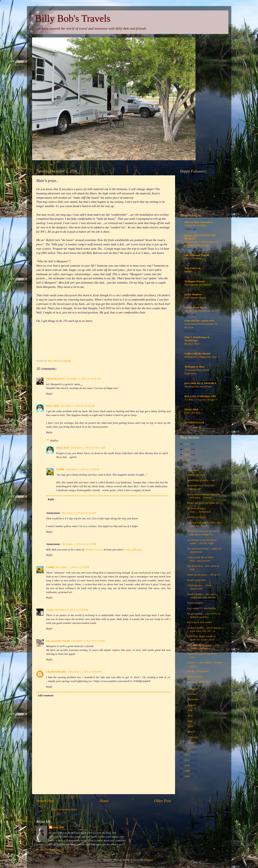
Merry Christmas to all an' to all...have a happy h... (203, 533)
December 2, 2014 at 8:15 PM (88, 641)
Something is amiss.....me (201, 480)
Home (104, 801)
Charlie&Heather (57, 672)
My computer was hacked (198, 285)
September (194, 699)
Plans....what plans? (198, 671)
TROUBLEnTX (56, 379)
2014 (187, 465)
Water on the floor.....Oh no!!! (203, 575)
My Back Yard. (192, 344)
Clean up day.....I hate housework (199, 587)
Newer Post (45, 801)
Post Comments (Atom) (64, 809)
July (190, 710)
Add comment (45, 695)
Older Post (162, 801)
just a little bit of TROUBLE (200, 383)
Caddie (60, 469)
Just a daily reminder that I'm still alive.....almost (203, 496)
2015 (187, 460)
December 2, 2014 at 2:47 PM (72, 567)
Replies (54, 440)
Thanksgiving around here (198, 387)
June (191, 715)
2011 (187, 760)
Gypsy (50, 610)
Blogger (149, 860)
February (193, 737)
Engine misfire (195, 603)
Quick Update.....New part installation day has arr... (202, 596)
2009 (187, 771)
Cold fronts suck (196, 475)
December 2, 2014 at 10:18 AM (83, 379)
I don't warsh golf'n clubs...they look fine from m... (204, 524)
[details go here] (196, 517)
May (190, 721)
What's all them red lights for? (204, 503)
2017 (187, 449)
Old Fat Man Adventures (199, 222)
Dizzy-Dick (53, 406)
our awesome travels (58, 641)
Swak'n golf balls (196, 580)
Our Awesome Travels (197, 255)
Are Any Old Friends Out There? (202, 311)
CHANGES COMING (196, 225)
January (193, 742)
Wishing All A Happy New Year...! (202, 357)
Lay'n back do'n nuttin (199, 622)
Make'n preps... (195, 676)
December (194, 470)
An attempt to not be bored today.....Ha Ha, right (202, 542)
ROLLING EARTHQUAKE (200, 396)
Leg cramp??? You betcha (201, 608)
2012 (187, 755)
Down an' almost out (198, 682)
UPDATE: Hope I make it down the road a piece (201, 638)
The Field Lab (193, 268)
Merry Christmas (193, 258)
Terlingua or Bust (195, 367)
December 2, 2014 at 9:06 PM (85, 672)
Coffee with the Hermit (198, 353)
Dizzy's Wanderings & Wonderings (197, 339)
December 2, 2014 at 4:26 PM (71, 610)
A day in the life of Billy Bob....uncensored (200, 559)
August (192, 705)
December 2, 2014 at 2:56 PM (82, 469)
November (194, 689)
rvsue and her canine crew (199, 321)
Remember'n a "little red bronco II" (200, 487)
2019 (187, 444)
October (193, 694)
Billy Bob (58, 827)
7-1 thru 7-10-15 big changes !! (201, 400)
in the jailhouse (132, 550)
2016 (187, 455)
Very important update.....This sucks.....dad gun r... (203, 647)
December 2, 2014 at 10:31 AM (88, 448)
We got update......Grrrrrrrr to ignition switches (204, 615)
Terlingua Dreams (195, 281)
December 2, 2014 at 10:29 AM (78, 406)
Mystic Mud (191, 409)
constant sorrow (93, 550)
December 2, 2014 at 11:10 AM (79, 513)
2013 (187, 749)
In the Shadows (193, 294)
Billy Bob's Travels (73, 18)
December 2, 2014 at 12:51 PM (79, 544)
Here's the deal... (193, 413)
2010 (187, 765)
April (191, 726)
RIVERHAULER (194, 422)
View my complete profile (50, 850)
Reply (49, 394)
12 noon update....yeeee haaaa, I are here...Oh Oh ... (204, 629)
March (192, 732)
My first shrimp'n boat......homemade (199, 510)
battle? (188, 272)
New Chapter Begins (195, 298)
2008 (187, 776)
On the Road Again (195, 307)
